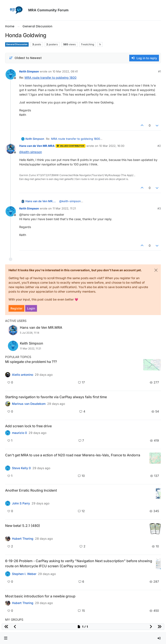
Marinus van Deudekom (29, 404)
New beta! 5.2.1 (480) (23, 526)
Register (16, 308)
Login (31, 308)
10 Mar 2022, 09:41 (65, 71)
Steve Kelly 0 (21, 468)
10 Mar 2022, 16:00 (112, 146)
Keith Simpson (29, 71)
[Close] (156, 270)
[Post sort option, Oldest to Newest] (25, 58)
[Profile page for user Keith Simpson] (11, 74)
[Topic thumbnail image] (152, 365)
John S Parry (21, 503)
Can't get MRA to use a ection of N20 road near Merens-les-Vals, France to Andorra (73, 455)
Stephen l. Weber (24, 574)
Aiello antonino (23, 375)
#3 (159, 208)
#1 (159, 71)
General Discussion (17, 44)
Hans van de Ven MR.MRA (37, 146)
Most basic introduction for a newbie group (40, 596)
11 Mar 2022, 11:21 (64, 208)
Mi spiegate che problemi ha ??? (31, 362)
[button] (6, 638)
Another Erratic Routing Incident (31, 490)
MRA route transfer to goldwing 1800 (51, 77)
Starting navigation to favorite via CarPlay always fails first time (56, 397)
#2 (159, 146)
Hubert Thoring (23, 539)
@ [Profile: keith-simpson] (31, 152)
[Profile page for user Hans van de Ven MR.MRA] (11, 149)
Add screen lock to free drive (28, 426)
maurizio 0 (19, 433)
